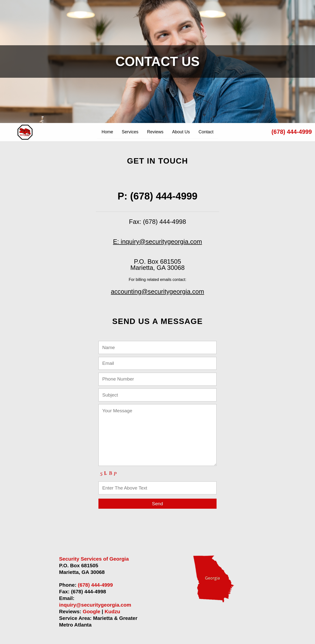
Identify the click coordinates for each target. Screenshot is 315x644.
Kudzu (112, 611)
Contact (206, 132)
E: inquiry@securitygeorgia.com (157, 242)
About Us (181, 132)
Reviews (155, 132)
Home (107, 132)
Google (92, 611)
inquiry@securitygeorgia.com (95, 605)
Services (130, 132)
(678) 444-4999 (292, 132)
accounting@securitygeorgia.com (158, 291)
